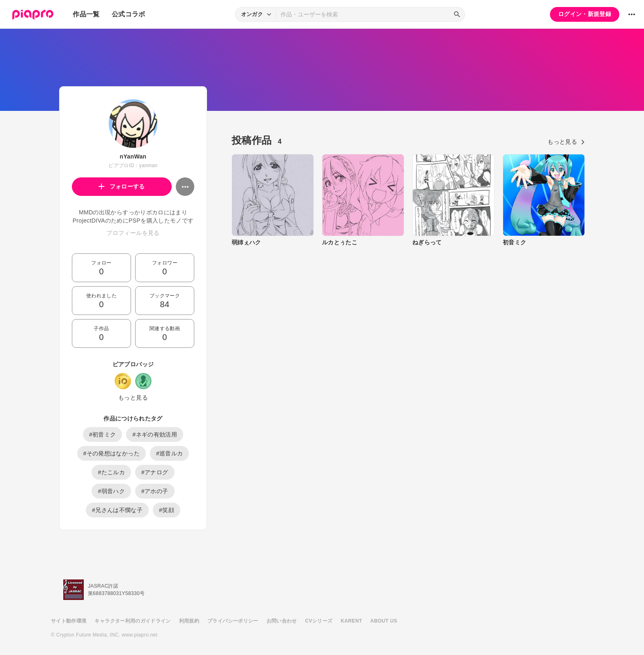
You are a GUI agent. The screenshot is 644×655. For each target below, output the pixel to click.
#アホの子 (155, 491)
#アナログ (155, 472)
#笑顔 (167, 510)
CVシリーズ (319, 621)
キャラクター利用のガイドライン (132, 621)
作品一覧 (86, 14)
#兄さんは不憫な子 (117, 510)
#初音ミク (103, 434)
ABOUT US (384, 621)
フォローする (122, 186)
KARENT (352, 621)
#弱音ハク (111, 491)
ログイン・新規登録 (585, 14)
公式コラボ (129, 14)
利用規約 (189, 621)
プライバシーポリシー (233, 621)
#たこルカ (111, 472)
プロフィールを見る (133, 233)
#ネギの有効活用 (155, 434)
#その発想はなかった (112, 453)
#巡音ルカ (170, 453)
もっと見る (133, 398)
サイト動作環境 (69, 621)
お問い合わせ (282, 621)
